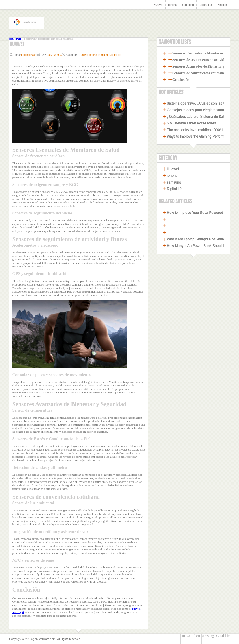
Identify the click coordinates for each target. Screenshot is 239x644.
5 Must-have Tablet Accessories (191, 123)
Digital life (206, 5)
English (222, 5)
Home (12, 39)
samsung (188, 5)
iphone (172, 5)
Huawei (158, 5)
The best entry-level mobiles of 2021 (195, 130)
